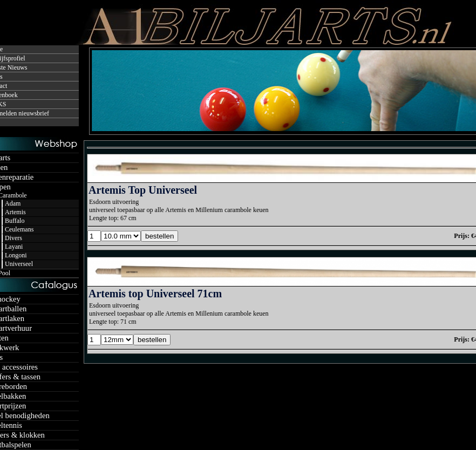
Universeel (19, 264)
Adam (13, 203)
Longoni (16, 255)
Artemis (15, 212)
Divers (13, 238)
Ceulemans (19, 229)
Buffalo (15, 221)
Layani (14, 247)
